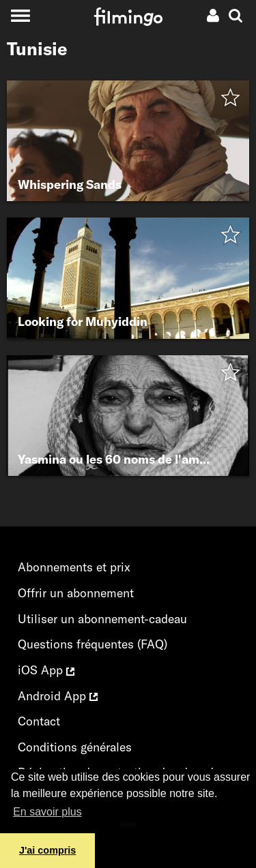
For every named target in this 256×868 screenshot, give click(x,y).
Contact (39, 721)
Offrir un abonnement (76, 593)
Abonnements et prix (74, 567)
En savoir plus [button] (47, 812)
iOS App (46, 670)
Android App (58, 696)
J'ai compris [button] (47, 850)
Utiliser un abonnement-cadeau (102, 619)
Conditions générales (75, 747)
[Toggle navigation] (20, 15)
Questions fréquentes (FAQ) (93, 644)
